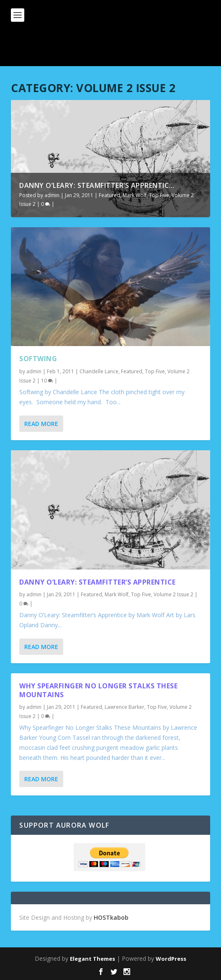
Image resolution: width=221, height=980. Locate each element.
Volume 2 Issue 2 (173, 594)
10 (47, 381)
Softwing (38, 359)
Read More (41, 424)
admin (52, 195)
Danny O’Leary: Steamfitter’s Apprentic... (97, 185)
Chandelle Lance (99, 371)
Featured (109, 195)
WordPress (171, 959)
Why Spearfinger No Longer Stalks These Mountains (98, 690)
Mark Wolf (135, 195)
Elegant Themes (93, 959)
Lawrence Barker (125, 707)
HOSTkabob (111, 917)
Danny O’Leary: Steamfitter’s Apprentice (98, 582)
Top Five (159, 195)
